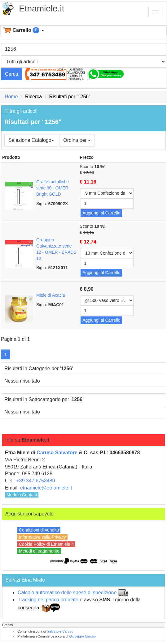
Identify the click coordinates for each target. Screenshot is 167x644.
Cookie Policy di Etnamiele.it (46, 544)
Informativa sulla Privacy (42, 537)
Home (11, 97)
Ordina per (77, 140)
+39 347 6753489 (35, 481)
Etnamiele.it (42, 8)
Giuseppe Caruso (83, 636)
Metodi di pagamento (39, 551)
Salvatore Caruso (60, 631)
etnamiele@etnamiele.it (46, 488)
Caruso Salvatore (57, 453)
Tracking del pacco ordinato (48, 600)
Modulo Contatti (22, 495)
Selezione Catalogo (31, 140)
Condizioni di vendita (39, 530)
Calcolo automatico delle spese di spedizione (67, 593)
